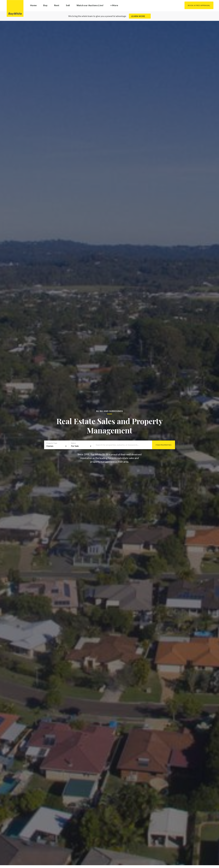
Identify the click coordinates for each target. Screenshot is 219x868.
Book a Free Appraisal (199, 5)
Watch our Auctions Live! (90, 5)
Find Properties (164, 445)
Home (33, 5)
